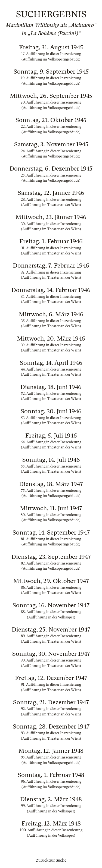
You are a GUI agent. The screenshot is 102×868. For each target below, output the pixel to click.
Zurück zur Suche (51, 860)
